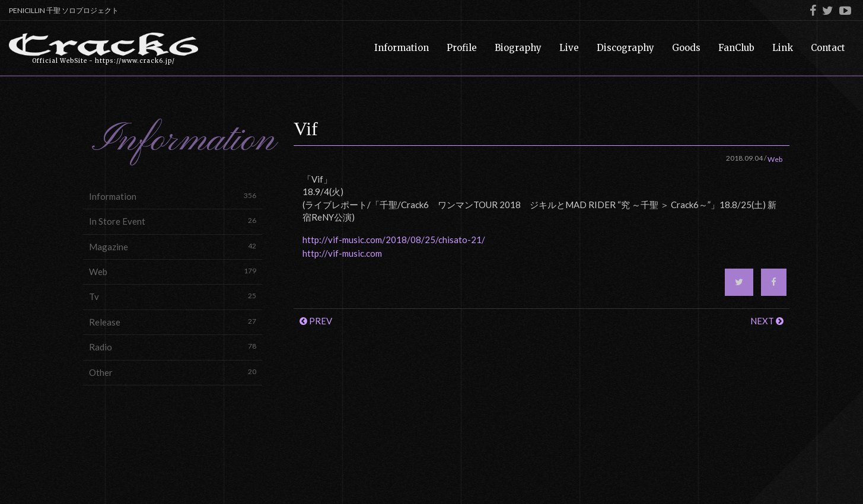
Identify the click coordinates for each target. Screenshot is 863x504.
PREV (316, 321)
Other (173, 372)
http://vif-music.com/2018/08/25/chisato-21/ (394, 240)
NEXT (767, 321)
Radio (173, 347)
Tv (173, 296)
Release (173, 322)
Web (173, 271)
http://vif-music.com (342, 253)
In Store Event (173, 221)
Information (173, 196)
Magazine (173, 246)
